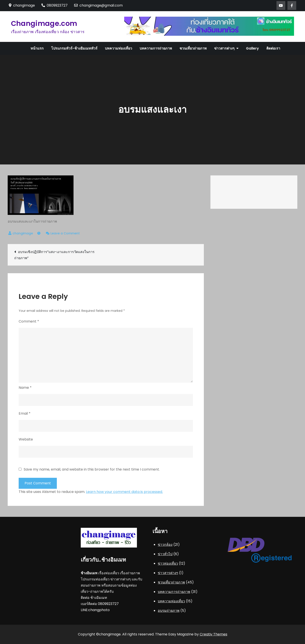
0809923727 (55, 5)
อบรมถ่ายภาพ (169, 611)
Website (26, 439)
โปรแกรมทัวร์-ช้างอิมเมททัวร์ (74, 48)
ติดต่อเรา (273, 48)
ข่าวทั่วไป (165, 554)
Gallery (252, 48)
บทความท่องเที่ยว (118, 48)
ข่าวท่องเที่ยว (168, 563)
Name (25, 388)
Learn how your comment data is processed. (124, 492)
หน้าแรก (37, 48)
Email (25, 413)
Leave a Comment (65, 233)
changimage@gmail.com (98, 5)
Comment (29, 321)
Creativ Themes (213, 634)
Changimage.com (44, 23)
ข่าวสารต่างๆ (224, 48)
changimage (23, 233)
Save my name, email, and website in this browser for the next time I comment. (92, 469)
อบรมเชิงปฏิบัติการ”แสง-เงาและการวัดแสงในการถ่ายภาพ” (54, 255)
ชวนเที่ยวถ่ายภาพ (193, 48)
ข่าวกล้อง (165, 545)
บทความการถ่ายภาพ (156, 48)
